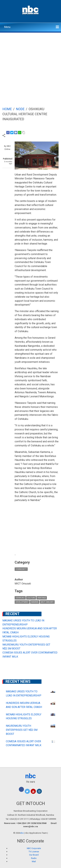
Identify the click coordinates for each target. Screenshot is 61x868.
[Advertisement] (30, 65)
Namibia (35, 602)
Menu (7, 27)
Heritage (42, 598)
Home (7, 109)
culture (31, 598)
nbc (30, 776)
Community (21, 569)
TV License (34, 852)
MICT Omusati (47, 602)
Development (22, 602)
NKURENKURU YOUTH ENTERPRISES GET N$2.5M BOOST (22, 730)
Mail (34, 861)
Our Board (34, 855)
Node (20, 109)
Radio (34, 858)
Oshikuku (20, 598)
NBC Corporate (34, 848)
